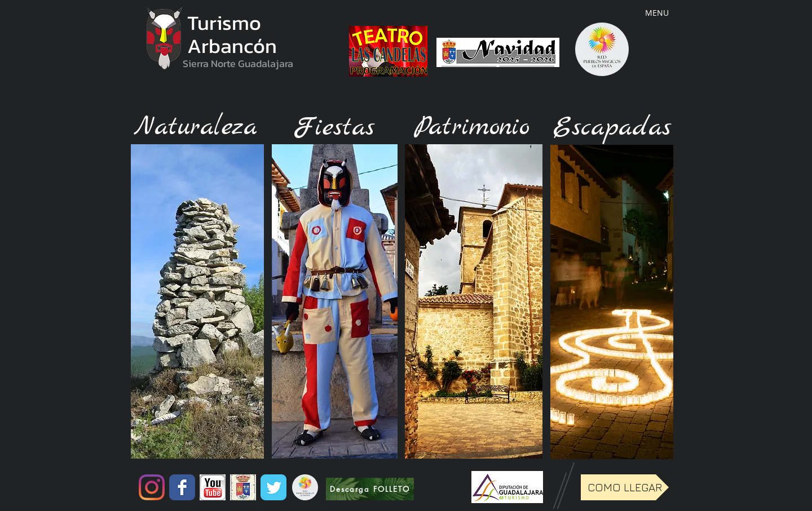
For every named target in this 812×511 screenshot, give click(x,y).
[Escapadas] (612, 128)
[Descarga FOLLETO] (370, 489)
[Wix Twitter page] (273, 487)
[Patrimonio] (472, 127)
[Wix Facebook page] (182, 487)
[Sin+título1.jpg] (243, 487)
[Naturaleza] (195, 127)
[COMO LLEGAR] (625, 487)
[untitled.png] (213, 487)
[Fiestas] (334, 128)
